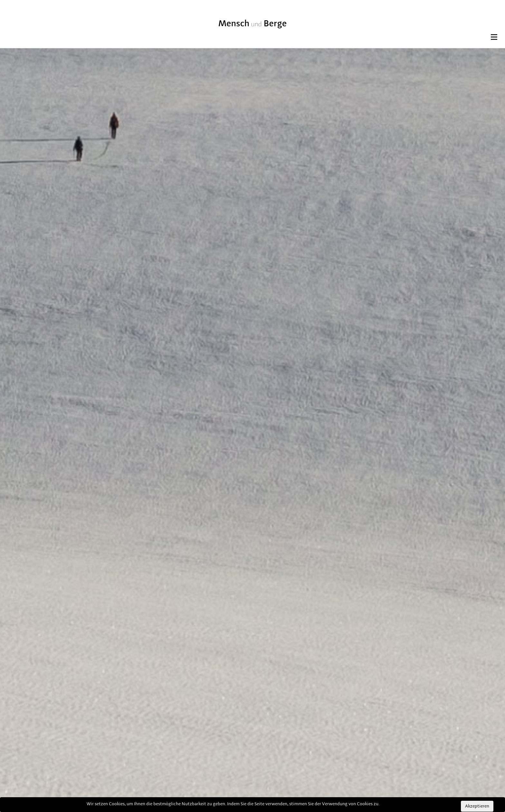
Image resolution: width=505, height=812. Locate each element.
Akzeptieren (477, 806)
